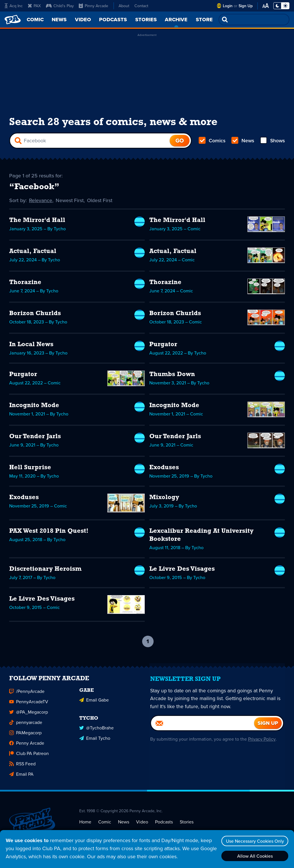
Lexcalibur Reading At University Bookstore (201, 536)
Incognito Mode (34, 406)
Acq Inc (14, 6)
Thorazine (25, 283)
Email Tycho (95, 742)
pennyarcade (26, 727)
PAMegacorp (25, 737)
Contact (141, 6)
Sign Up (246, 6)
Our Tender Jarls (35, 437)
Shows (272, 141)
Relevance (41, 201)
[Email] (203, 727)
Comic (105, 826)
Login (228, 6)
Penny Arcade (27, 747)
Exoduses (164, 469)
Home (85, 826)
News (242, 141)
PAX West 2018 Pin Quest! (49, 532)
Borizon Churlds (35, 314)
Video (142, 826)
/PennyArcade (27, 696)
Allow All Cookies (254, 856)
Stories (187, 826)
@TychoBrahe (96, 731)
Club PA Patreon (29, 758)
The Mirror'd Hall (37, 221)
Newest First (70, 201)
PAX (34, 6)
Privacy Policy (261, 743)
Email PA (21, 778)
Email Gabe (94, 704)
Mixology (164, 498)
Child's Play (60, 6)
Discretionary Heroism (45, 570)
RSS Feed (22, 768)
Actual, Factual (33, 252)
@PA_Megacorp (29, 716)
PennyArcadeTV (29, 706)
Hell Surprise (30, 469)
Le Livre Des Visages (182, 570)
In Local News (31, 345)
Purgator (163, 345)
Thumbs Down (172, 375)
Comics (212, 141)
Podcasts (164, 826)
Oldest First (101, 201)
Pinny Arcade (93, 6)
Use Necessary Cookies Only (254, 841)
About (124, 6)
